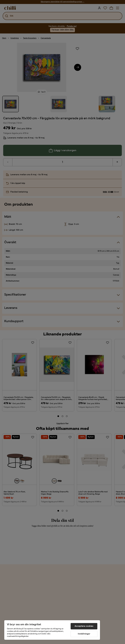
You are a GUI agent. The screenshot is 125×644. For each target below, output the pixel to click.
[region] (52, 630)
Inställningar (84, 634)
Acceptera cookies (84, 626)
